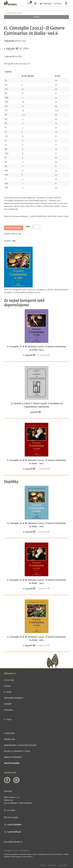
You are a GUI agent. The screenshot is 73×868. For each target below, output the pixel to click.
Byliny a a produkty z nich (17, 751)
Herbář (8, 704)
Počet (28, 227)
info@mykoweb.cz (13, 842)
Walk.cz (27, 850)
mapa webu (52, 865)
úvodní (42, 865)
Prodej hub (9, 739)
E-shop (8, 692)
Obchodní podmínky (14, 698)
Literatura (9, 733)
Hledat (36, 17)
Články (7, 686)
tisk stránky (63, 865)
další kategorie (12, 763)
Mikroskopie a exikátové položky (20, 745)
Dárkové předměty (13, 757)
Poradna (8, 710)
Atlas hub (9, 680)
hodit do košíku (14, 228)
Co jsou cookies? (27, 857)
